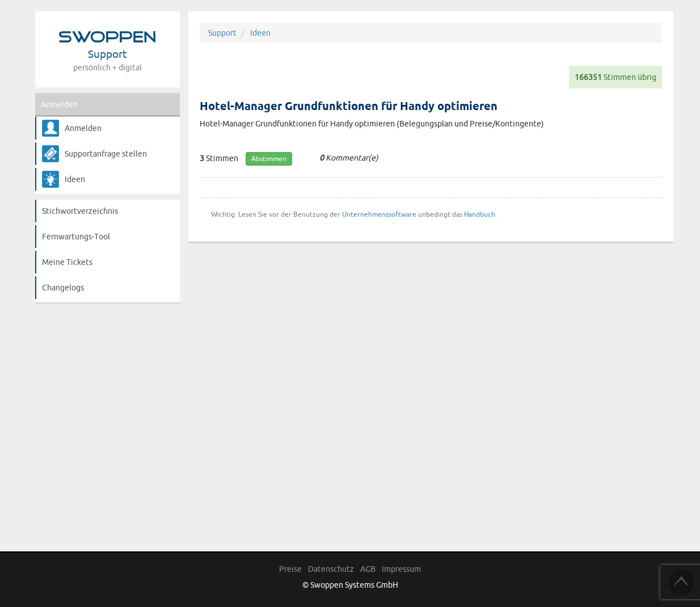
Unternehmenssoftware (379, 214)
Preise (290, 569)
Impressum (401, 569)
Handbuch (480, 214)
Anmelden (59, 104)
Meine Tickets (67, 262)
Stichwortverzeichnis (80, 211)
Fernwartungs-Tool (76, 237)
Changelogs (63, 288)
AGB (368, 569)
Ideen (75, 179)
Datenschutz (331, 569)
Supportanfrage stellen (106, 154)
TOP (681, 583)
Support (222, 33)
